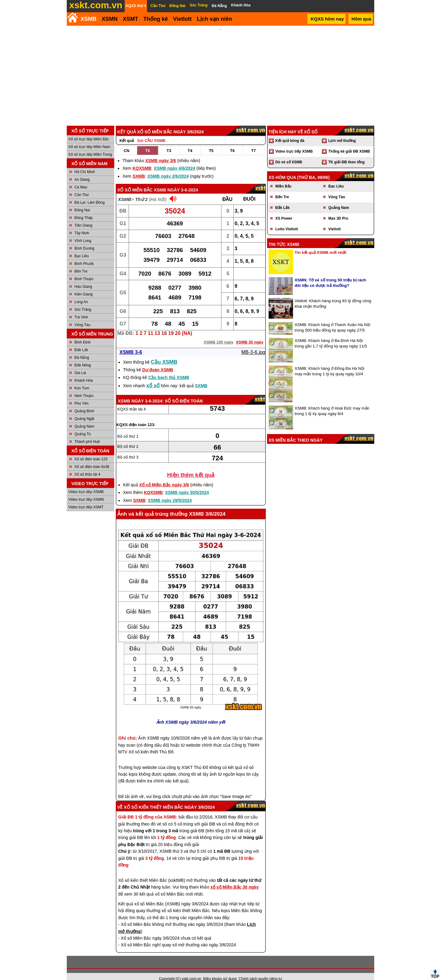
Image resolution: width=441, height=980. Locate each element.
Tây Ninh (82, 225)
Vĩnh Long (83, 232)
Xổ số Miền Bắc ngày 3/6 (164, 477)
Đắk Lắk (81, 342)
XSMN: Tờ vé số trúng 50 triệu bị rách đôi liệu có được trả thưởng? (330, 275)
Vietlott (334, 221)
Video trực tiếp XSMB (86, 484)
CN (127, 142)
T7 (253, 142)
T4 (190, 142)
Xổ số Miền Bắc (135, 182)
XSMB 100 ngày (219, 334)
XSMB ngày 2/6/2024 (168, 168)
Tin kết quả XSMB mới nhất (320, 244)
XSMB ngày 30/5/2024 (187, 484)
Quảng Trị (83, 426)
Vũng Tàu (82, 317)
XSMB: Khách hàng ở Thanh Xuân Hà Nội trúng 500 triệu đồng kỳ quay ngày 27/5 (332, 319)
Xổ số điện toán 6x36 (92, 458)
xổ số (153, 377)
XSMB (89, 19)
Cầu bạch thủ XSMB (169, 369)
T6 (232, 142)
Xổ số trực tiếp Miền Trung (90, 146)
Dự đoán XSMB (158, 362)
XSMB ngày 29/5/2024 (170, 492)
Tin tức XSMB (284, 236)
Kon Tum (82, 380)
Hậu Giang (83, 278)
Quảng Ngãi (84, 410)
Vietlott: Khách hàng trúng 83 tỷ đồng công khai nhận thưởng (333, 295)
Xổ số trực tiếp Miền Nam (89, 139)
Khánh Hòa (84, 372)
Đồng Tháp (83, 210)
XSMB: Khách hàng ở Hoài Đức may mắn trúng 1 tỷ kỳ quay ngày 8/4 (332, 403)
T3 (169, 142)
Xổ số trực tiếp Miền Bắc (89, 131)
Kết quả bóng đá (290, 132)
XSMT (130, 19)
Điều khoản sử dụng (220, 971)
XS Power (284, 210)
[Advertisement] (221, 72)
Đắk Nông (83, 357)
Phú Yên (81, 395)
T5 (211, 142)
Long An (81, 294)
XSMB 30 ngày (250, 334)
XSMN (110, 19)
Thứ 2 (141, 191)
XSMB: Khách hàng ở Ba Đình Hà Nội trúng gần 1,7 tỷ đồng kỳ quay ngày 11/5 (331, 335)
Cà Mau (81, 179)
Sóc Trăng (83, 301)
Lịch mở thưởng (342, 132)
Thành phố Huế (87, 433)
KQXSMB (142, 160)
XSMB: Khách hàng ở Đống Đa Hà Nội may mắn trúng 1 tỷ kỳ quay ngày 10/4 (330, 363)
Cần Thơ (81, 187)
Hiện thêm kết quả (191, 467)
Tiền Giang (83, 217)
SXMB (139, 168)
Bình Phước (84, 255)
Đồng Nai (82, 202)
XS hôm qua (282, 169)
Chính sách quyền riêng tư (260, 971)
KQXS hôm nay (327, 19)
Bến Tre (81, 263)
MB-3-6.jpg (253, 344)
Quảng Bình (84, 403)
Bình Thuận (84, 271)
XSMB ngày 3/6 (160, 152)
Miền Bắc (283, 178)
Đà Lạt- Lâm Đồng (90, 194)
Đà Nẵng (82, 349)
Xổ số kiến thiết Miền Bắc (153, 799)
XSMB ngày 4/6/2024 (174, 160)
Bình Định (83, 334)
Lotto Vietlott (287, 221)
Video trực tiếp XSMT (86, 499)
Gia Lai (80, 365)
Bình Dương (84, 240)
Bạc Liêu (82, 248)
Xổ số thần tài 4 (87, 466)
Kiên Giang (83, 286)
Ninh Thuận (84, 388)
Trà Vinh (81, 309)
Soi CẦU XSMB (151, 132)
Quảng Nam (84, 418)
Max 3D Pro (338, 210)
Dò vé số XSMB (289, 154)
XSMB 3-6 (131, 344)
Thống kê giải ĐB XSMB (349, 143)
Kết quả (127, 132)
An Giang (82, 171)
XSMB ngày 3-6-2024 (176, 182)
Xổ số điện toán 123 (91, 451)
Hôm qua (361, 19)
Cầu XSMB (164, 354)
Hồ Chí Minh (85, 164)
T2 (148, 142)
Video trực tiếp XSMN (86, 491)
